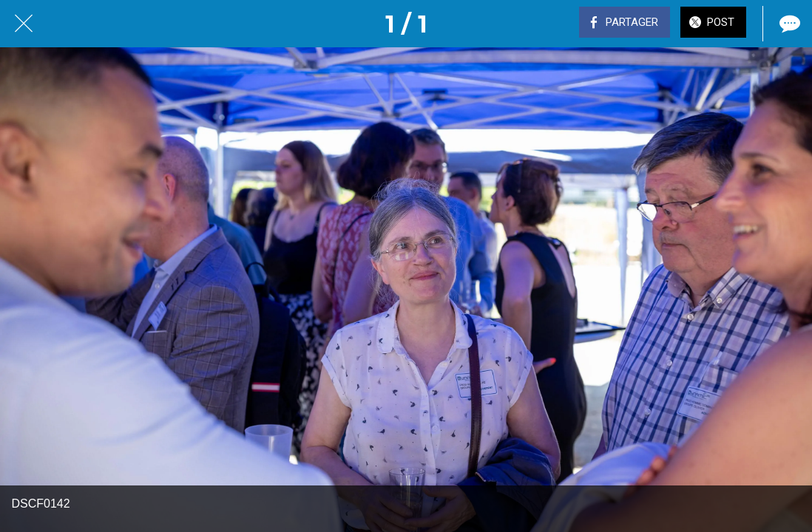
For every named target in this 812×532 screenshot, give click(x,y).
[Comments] (788, 24)
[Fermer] (24, 24)
